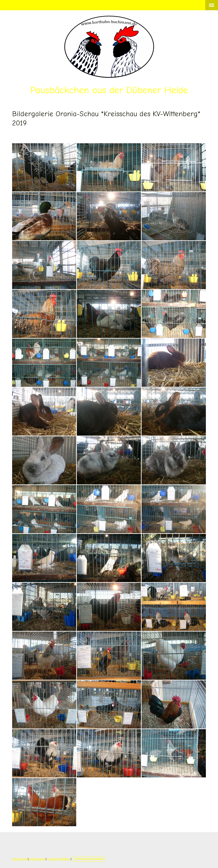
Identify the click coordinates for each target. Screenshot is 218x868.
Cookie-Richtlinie (59, 859)
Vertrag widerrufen (89, 859)
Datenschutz (37, 859)
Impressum (20, 859)
